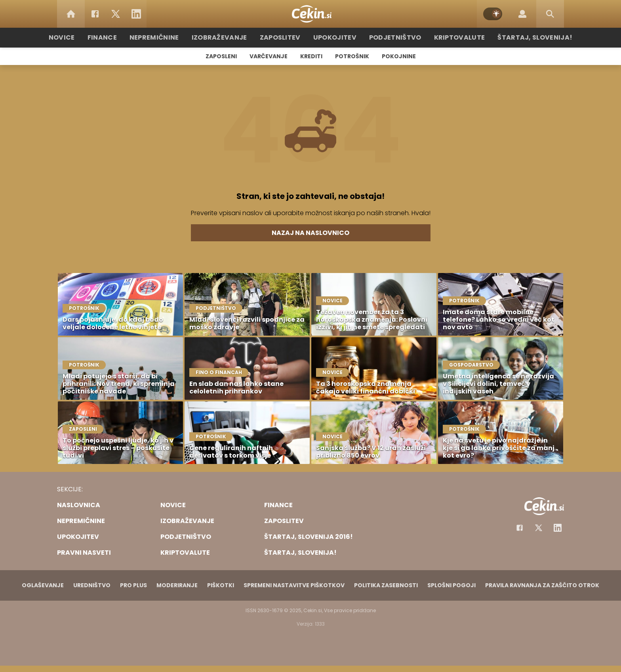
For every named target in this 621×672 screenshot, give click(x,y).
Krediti (311, 56)
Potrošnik (352, 56)
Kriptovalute (450, 37)
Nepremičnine (168, 37)
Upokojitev (335, 37)
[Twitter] (116, 14)
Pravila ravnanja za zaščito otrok (542, 585)
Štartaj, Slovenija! (519, 37)
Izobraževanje (228, 37)
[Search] (550, 14)
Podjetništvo (391, 37)
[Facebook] (95, 14)
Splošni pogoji (451, 585)
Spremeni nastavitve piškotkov (294, 585)
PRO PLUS (133, 585)
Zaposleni (221, 56)
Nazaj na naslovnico (310, 233)
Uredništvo (92, 585)
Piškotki (221, 585)
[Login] (522, 14)
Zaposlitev (284, 37)
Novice (80, 37)
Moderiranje (177, 585)
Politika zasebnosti (386, 585)
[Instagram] (558, 528)
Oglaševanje (43, 585)
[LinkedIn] (136, 14)
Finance (119, 37)
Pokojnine (399, 56)
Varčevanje (269, 56)
